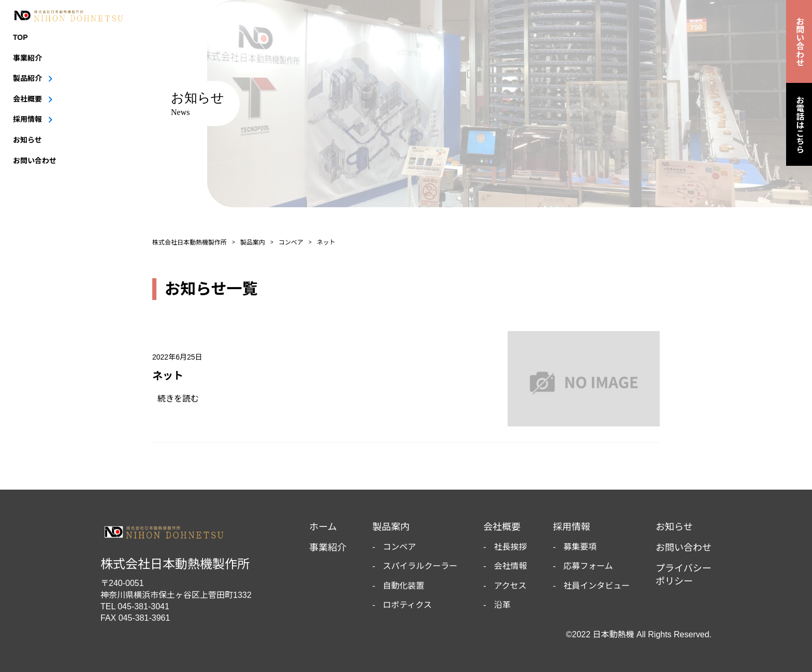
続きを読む (182, 399)
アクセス (510, 586)
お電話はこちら (799, 124)
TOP (20, 37)
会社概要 (27, 99)
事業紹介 (27, 58)
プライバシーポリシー (684, 575)
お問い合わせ (35, 161)
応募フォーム (588, 566)
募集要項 (580, 547)
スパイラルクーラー (420, 566)
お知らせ (27, 140)
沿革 (502, 605)
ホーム (323, 527)
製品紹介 (27, 78)
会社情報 (511, 566)
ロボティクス (407, 605)
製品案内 (391, 527)
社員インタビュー (597, 586)
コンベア (399, 547)
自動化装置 (403, 586)
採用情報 (27, 119)
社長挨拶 (511, 547)
